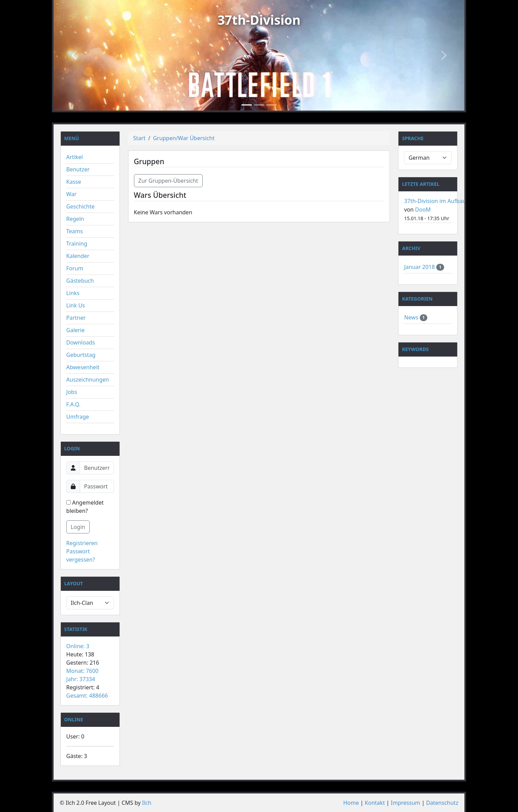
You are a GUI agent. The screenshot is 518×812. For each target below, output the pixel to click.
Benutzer (78, 169)
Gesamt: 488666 (87, 696)
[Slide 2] (259, 105)
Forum (75, 268)
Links (73, 293)
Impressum (406, 803)
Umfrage (78, 417)
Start (139, 138)
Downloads (81, 342)
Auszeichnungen (88, 380)
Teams (75, 231)
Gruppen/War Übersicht (184, 138)
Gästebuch (80, 281)
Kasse (74, 182)
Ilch (147, 803)
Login (78, 527)
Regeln (75, 219)
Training (77, 244)
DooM (423, 210)
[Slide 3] (271, 105)
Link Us (76, 305)
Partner (76, 318)
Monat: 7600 (82, 671)
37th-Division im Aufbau (435, 201)
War (71, 194)
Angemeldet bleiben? (85, 507)
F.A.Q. (74, 404)
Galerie (76, 330)
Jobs (72, 392)
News (412, 317)
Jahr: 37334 (81, 679)
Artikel (75, 157)
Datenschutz (442, 803)
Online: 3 (78, 646)
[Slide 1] (247, 105)
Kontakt (375, 803)
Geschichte (80, 206)
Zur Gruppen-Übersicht (168, 181)
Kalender (78, 256)
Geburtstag (81, 355)
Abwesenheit (83, 367)
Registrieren (82, 543)
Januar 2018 (420, 267)
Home (351, 803)
